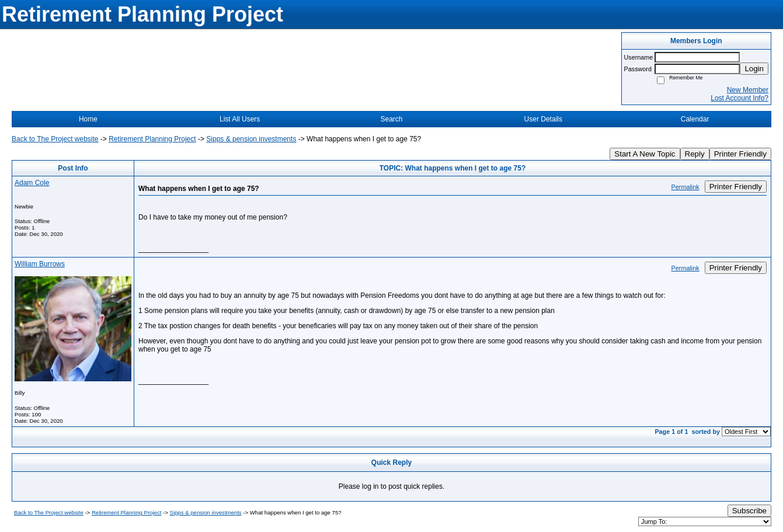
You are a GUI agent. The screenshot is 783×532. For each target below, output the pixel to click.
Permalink (685, 187)
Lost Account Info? (740, 98)
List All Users (240, 119)
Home (88, 119)
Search (391, 119)
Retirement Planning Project (152, 139)
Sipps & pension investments (251, 139)
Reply (695, 154)
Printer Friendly (740, 154)
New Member (748, 90)
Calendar (695, 119)
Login (754, 69)
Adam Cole (32, 183)
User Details (543, 119)
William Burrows (40, 264)
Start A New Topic (645, 154)
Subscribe (749, 511)
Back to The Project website (55, 139)
